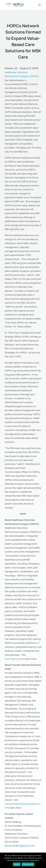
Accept (17, 864)
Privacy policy (28, 864)
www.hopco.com (13, 659)
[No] (43, 860)
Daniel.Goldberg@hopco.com (20, 846)
